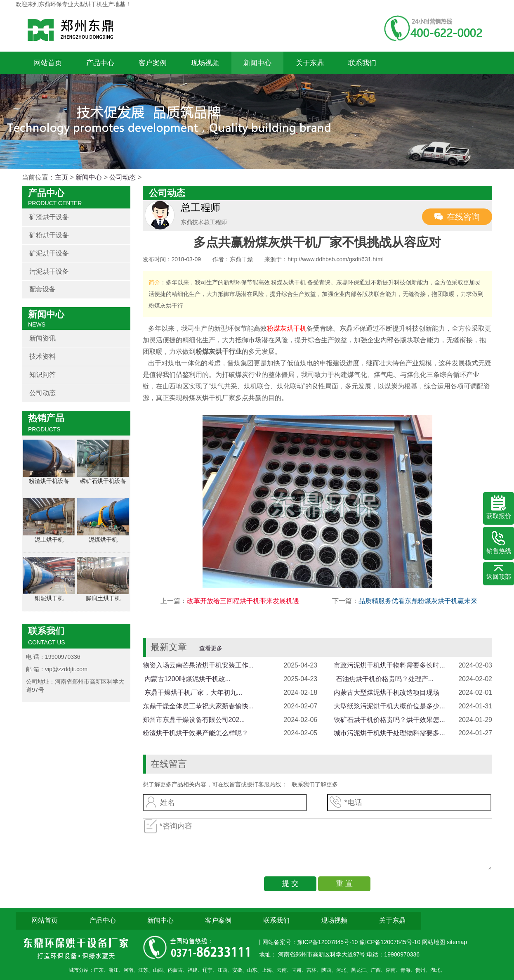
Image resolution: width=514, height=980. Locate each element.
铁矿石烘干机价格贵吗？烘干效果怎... (389, 720)
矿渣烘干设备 (49, 217)
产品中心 (100, 63)
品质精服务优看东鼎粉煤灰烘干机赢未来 (418, 601)
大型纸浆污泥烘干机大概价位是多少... (389, 706)
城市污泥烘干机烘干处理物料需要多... (389, 733)
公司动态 (123, 177)
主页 (61, 177)
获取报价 (499, 507)
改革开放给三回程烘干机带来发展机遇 (243, 601)
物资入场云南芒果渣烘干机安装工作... (198, 665)
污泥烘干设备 (49, 271)
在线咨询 (463, 217)
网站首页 (48, 63)
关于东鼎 (310, 63)
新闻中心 (257, 63)
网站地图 (434, 942)
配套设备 (42, 289)
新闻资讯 (42, 338)
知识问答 (42, 375)
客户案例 (153, 63)
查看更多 (211, 648)
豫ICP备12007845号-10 (390, 942)
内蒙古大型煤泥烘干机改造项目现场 (387, 692)
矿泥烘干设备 (49, 253)
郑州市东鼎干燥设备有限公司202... (194, 720)
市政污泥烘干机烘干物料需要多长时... (389, 665)
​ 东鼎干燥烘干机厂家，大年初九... (193, 692)
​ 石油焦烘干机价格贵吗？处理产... (384, 679)
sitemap (457, 942)
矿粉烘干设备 (49, 235)
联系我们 (362, 63)
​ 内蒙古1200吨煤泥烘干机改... (187, 679)
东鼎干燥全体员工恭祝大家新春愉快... (198, 706)
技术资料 (42, 356)
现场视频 (205, 63)
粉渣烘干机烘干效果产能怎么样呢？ (196, 733)
